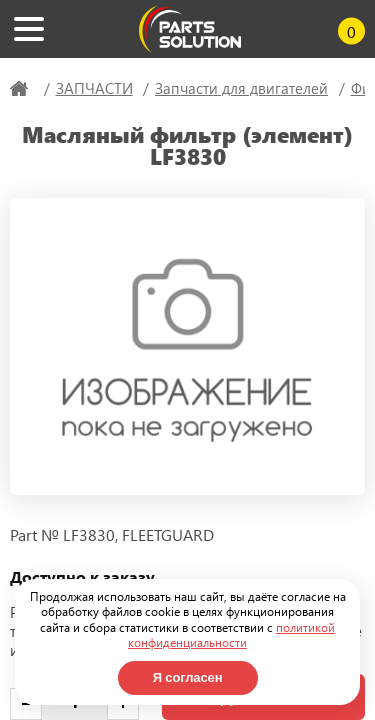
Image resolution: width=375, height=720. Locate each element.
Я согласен (188, 677)
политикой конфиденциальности (231, 635)
